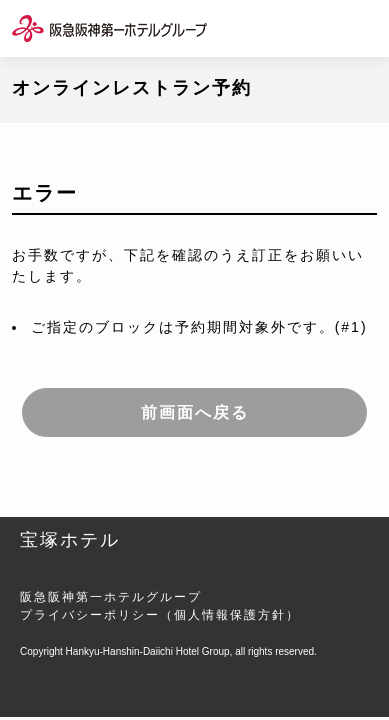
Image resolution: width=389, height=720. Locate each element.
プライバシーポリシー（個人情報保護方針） (160, 615)
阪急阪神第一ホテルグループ (111, 597)
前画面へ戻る (195, 412)
